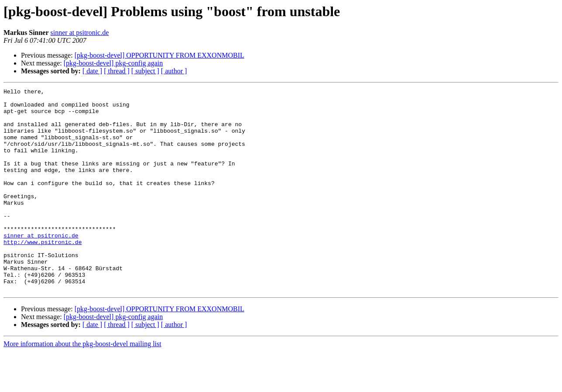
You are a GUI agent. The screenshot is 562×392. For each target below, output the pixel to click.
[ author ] (174, 71)
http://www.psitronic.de (43, 273)
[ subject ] (145, 71)
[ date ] (92, 71)
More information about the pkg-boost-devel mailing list (82, 384)
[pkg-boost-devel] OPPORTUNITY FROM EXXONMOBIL (159, 55)
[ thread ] (117, 71)
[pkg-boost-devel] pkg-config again (113, 63)
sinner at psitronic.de (80, 33)
